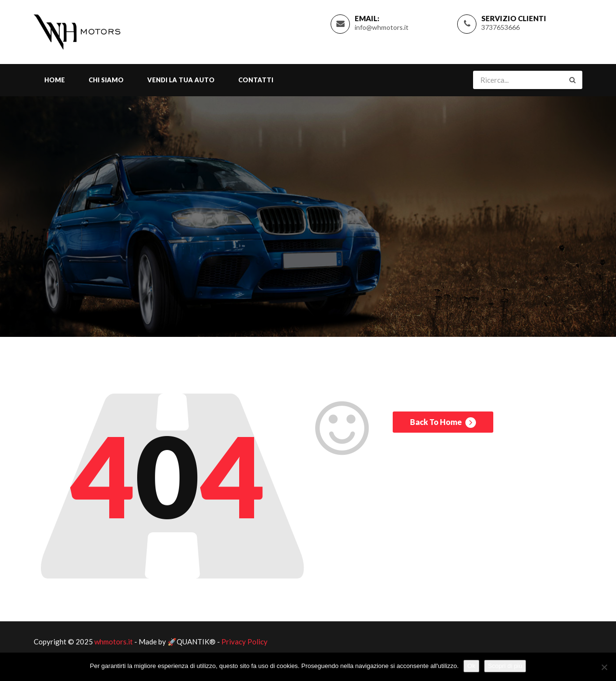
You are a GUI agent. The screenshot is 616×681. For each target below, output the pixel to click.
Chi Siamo (106, 80)
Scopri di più (505, 666)
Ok (471, 666)
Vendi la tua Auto (181, 80)
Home (55, 80)
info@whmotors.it (382, 27)
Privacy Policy (244, 642)
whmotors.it (114, 642)
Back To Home (443, 423)
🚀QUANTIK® (192, 642)
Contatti (256, 80)
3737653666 (500, 27)
